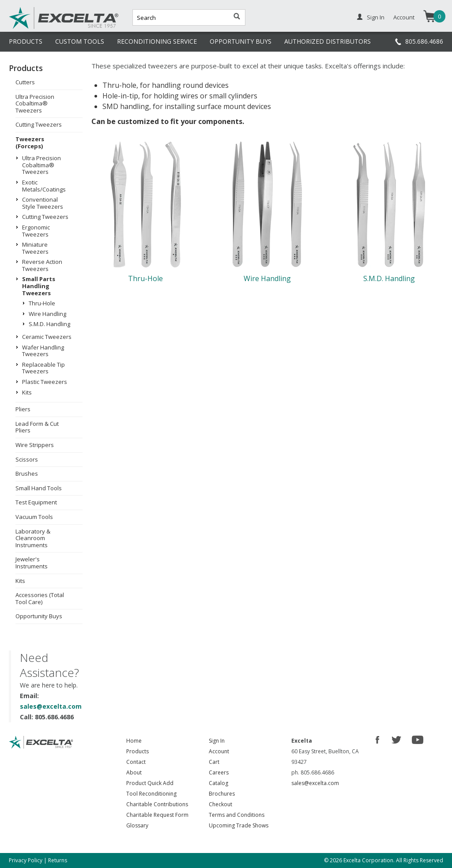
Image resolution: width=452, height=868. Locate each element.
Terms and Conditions (237, 815)
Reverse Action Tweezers (42, 265)
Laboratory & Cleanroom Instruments (33, 538)
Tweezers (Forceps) (30, 143)
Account (404, 17)
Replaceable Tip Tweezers (43, 368)
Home (134, 741)
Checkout (220, 804)
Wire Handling (47, 314)
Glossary (137, 825)
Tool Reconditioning (151, 794)
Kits (27, 392)
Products (137, 751)
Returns (58, 860)
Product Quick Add (150, 783)
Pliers (23, 409)
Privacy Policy (26, 860)
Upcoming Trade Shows (239, 825)
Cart (214, 762)
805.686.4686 (424, 41)
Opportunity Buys (39, 616)
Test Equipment (36, 502)
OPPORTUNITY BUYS (241, 41)
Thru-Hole (42, 303)
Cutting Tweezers (39, 124)
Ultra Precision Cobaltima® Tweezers (35, 103)
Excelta (37, 28)
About (134, 772)
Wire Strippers (35, 445)
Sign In (376, 17)
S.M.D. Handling (49, 324)
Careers (219, 772)
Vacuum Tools (34, 517)
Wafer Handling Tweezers (43, 351)
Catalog (218, 783)
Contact (136, 762)
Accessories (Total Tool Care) (40, 598)
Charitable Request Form (157, 815)
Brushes (27, 473)
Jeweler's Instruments (32, 563)
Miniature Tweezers (35, 248)
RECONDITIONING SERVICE (157, 41)
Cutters (25, 82)
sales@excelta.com (51, 706)
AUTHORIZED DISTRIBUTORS (328, 41)
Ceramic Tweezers (47, 337)
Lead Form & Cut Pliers (37, 427)
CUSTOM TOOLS (80, 41)
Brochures (222, 794)
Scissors (27, 459)
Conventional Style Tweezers (43, 203)
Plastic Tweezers (45, 382)
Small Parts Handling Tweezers (39, 286)
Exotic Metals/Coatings (44, 186)
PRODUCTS (26, 41)
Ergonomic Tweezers (36, 231)
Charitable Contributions (157, 804)
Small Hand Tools (39, 488)
